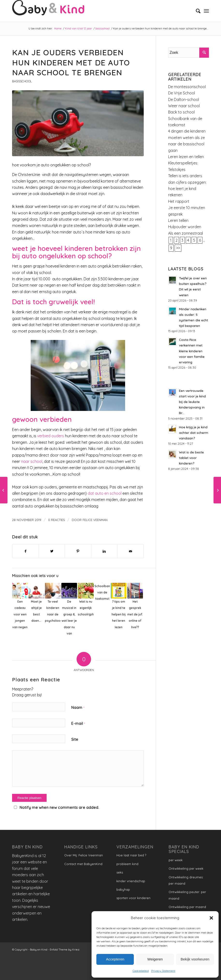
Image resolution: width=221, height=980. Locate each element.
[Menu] (206, 11)
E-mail (78, 723)
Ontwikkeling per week (186, 868)
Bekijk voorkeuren (195, 959)
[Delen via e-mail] (130, 551)
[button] (211, 918)
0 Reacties (57, 520)
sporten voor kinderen (133, 898)
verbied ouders (51, 436)
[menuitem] (196, 11)
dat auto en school (105, 493)
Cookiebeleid (141, 971)
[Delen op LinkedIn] (104, 551)
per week (176, 860)
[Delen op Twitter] (52, 551)
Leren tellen (178, 220)
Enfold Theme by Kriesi (65, 950)
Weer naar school (184, 106)
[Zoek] (196, 11)
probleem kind (127, 864)
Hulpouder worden (185, 227)
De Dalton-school (184, 99)
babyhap (123, 889)
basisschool (22, 81)
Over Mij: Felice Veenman (84, 855)
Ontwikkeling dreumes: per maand (186, 880)
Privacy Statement (163, 971)
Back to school (181, 112)
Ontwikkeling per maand (187, 907)
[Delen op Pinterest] (78, 551)
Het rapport (179, 201)
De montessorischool (187, 87)
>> (178, 248)
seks (120, 872)
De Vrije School (182, 93)
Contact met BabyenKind (83, 864)
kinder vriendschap (131, 881)
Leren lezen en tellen (186, 157)
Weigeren (155, 959)
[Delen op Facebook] (25, 551)
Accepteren (115, 959)
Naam (78, 707)
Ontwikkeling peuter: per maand (187, 895)
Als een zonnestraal (185, 233)
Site (75, 739)
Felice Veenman (95, 520)
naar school (32, 461)
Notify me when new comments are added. (59, 807)
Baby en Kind (39, 950)
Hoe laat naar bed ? (131, 855)
